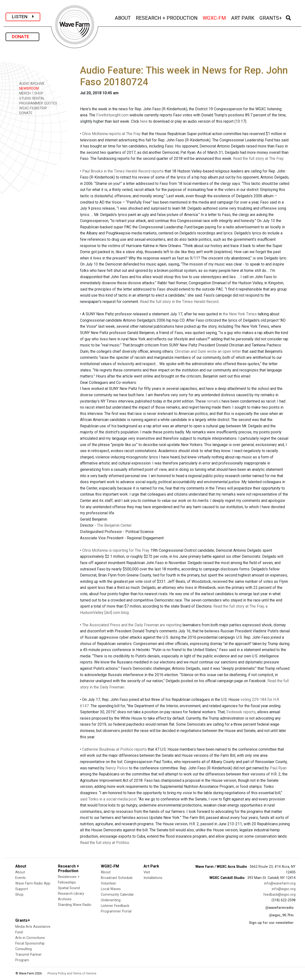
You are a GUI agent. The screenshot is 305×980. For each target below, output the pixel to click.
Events (20, 878)
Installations (153, 878)
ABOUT (123, 17)
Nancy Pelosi (117, 768)
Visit (147, 872)
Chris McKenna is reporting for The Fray (116, 550)
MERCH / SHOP (30, 93)
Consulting (24, 949)
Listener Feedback (115, 906)
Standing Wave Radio (75, 905)
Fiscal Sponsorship (30, 943)
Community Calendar (117, 895)
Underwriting (111, 900)
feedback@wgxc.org (279, 895)
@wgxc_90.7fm (281, 915)
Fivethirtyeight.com (112, 115)
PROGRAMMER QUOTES (36, 103)
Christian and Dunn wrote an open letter (208, 351)
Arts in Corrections (30, 938)
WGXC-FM (215, 17)
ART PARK (243, 17)
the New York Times (240, 314)
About (20, 872)
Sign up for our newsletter (271, 923)
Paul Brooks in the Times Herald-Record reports (123, 171)
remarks (214, 401)
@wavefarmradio (279, 908)
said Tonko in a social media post (108, 799)
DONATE (22, 37)
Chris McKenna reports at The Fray (111, 134)
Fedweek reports (241, 712)
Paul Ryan (278, 768)
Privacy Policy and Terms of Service (72, 973)
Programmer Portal (116, 911)
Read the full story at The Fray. (259, 159)
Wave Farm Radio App (33, 883)
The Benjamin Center (114, 525)
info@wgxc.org (284, 889)
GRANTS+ (271, 17)
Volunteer (108, 883)
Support (22, 889)
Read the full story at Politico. (105, 843)
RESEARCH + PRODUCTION (167, 17)
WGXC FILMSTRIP (31, 108)
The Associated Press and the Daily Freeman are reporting (132, 625)
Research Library (71, 894)
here (144, 121)
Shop (19, 895)
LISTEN (23, 17)
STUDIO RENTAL (30, 98)
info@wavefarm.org (280, 883)
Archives (65, 899)
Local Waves (111, 889)
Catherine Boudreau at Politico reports (114, 749)
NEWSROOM (27, 88)
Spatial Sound (69, 888)
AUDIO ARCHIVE (30, 83)
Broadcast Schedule (117, 878)
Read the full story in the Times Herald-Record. (180, 302)
